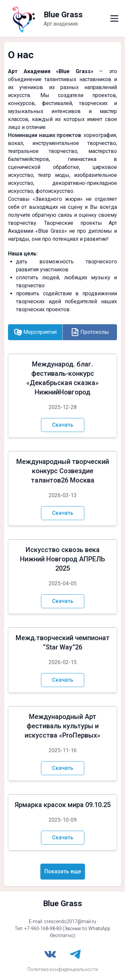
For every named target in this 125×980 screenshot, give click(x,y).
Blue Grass (62, 904)
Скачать (63, 425)
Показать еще (63, 871)
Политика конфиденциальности (63, 969)
